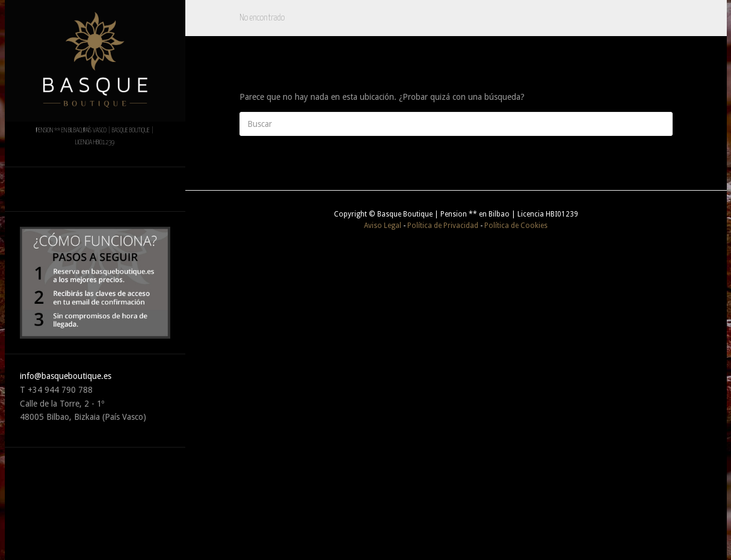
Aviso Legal (383, 226)
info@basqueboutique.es (66, 376)
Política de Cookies (516, 226)
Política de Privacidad (443, 226)
